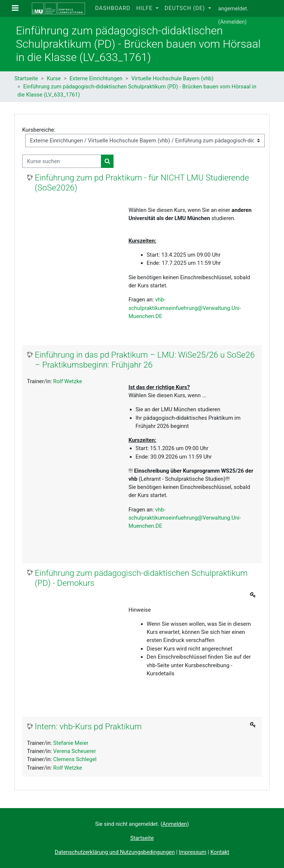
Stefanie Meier (71, 743)
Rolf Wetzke (68, 381)
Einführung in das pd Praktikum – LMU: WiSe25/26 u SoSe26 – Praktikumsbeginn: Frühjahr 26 (145, 360)
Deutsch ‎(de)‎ (186, 8)
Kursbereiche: (39, 130)
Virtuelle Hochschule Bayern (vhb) (172, 78)
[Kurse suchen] (62, 161)
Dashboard (113, 8)
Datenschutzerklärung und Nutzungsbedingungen (115, 852)
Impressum (193, 852)
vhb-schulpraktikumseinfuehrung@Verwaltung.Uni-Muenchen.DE (185, 308)
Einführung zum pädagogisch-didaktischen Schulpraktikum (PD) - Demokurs (141, 578)
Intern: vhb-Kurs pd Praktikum (88, 726)
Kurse (54, 78)
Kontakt (220, 852)
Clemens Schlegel (75, 759)
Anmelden (232, 22)
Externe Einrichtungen (96, 78)
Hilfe (145, 8)
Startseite (26, 78)
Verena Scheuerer (75, 751)
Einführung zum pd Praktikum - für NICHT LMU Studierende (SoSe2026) (142, 183)
